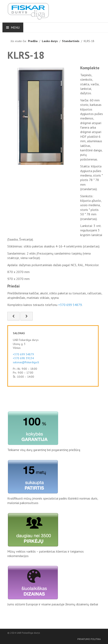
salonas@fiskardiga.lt (26, 362)
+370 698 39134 (23, 358)
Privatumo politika (89, 639)
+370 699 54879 (70, 305)
